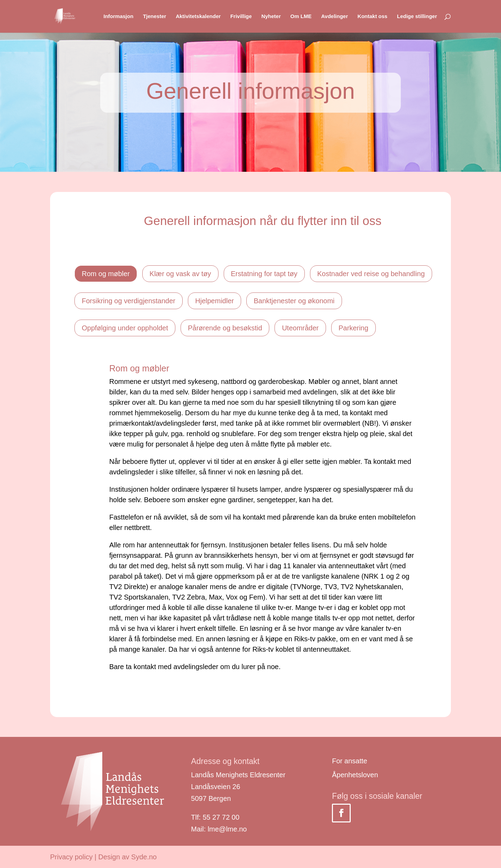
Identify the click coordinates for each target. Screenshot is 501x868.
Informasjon (118, 17)
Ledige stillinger (417, 17)
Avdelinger (335, 17)
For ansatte (349, 761)
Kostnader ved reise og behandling (371, 274)
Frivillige (241, 17)
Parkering (353, 328)
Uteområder (300, 328)
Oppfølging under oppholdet (125, 328)
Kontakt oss (373, 17)
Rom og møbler (106, 274)
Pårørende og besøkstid (225, 328)
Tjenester (155, 17)
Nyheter (271, 17)
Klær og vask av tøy (180, 274)
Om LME (301, 17)
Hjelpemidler (214, 301)
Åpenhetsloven (355, 775)
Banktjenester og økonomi (294, 301)
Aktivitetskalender (198, 17)
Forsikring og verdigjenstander (129, 301)
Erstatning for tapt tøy (264, 274)
